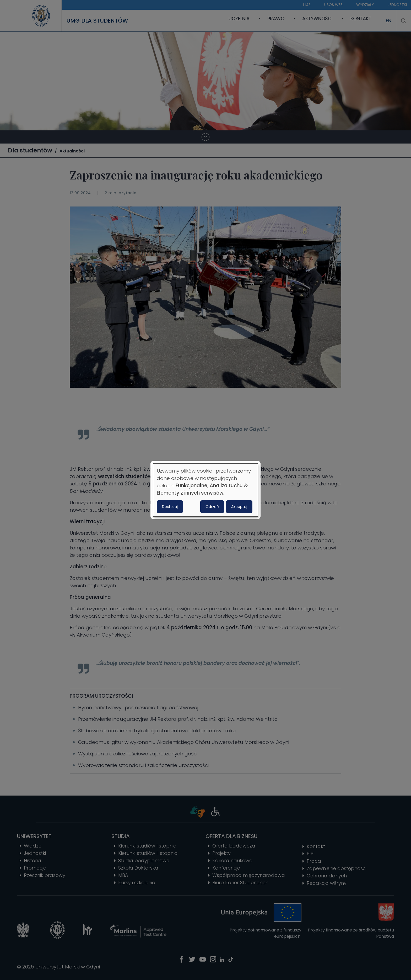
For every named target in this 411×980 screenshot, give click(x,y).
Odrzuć (212, 507)
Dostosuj (170, 507)
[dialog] (206, 490)
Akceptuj (239, 507)
